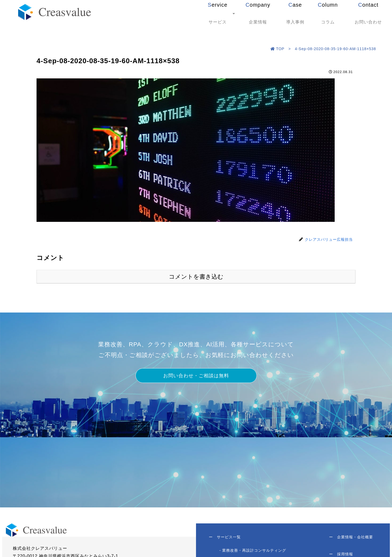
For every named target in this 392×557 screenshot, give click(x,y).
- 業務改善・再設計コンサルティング (253, 552)
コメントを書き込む (196, 277)
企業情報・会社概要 (351, 538)
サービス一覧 (225, 538)
